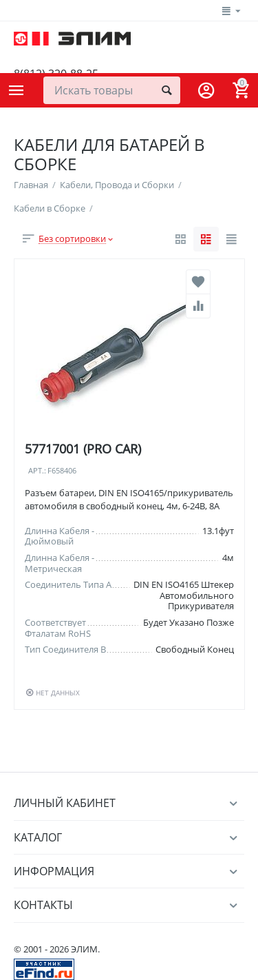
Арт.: (37, 471)
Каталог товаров (17, 90)
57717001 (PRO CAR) (83, 449)
